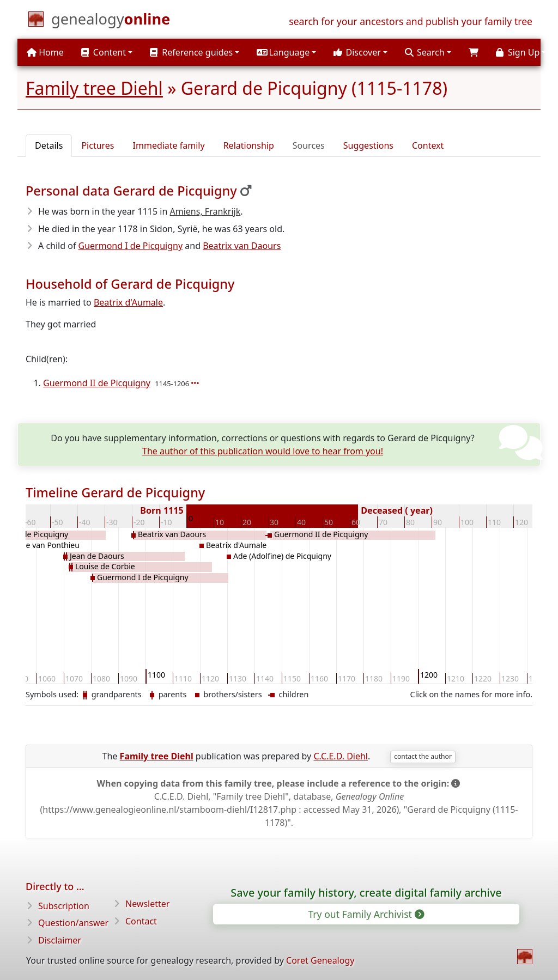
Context (428, 145)
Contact (141, 921)
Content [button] (104, 52)
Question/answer (73, 923)
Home (45, 52)
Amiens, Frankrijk (205, 211)
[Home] (111, 21)
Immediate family (169, 145)
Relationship (249, 145)
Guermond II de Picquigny (97, 383)
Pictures (98, 145)
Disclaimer (60, 940)
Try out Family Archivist (365, 914)
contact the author (423, 756)
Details (49, 145)
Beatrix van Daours (242, 246)
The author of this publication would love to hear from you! (263, 451)
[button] (286, 52)
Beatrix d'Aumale (128, 302)
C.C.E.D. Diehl (341, 756)
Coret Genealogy (320, 960)
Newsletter (147, 904)
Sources (309, 145)
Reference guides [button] (191, 52)
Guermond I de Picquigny (131, 246)
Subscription (64, 906)
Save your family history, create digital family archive (366, 893)
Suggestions (368, 145)
